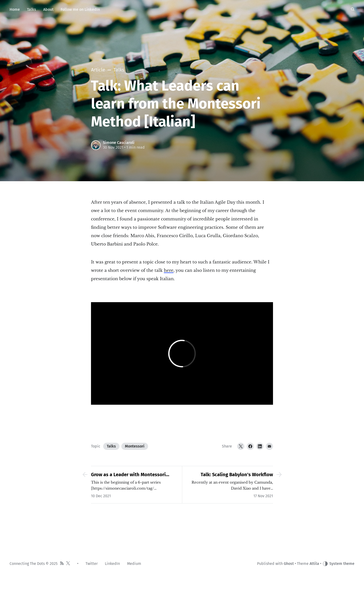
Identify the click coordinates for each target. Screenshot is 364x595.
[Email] (269, 446)
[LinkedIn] (260, 446)
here (169, 270)
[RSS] (62, 564)
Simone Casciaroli (119, 143)
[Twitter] (241, 446)
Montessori (135, 446)
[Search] (353, 10)
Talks (111, 446)
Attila (314, 564)
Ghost (289, 564)
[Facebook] (250, 446)
